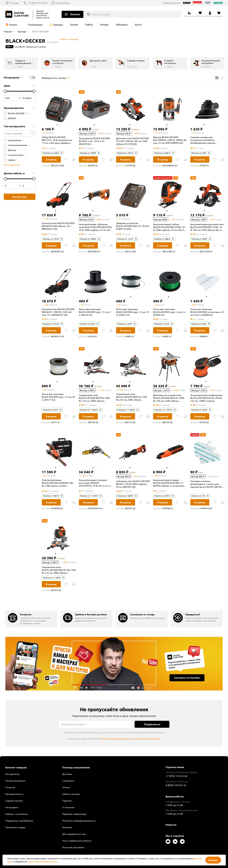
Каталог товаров (16, 767)
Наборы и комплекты (17, 814)
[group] (31, 619)
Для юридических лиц (74, 834)
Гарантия (67, 801)
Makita (89, 24)
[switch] (32, 77)
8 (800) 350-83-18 (176, 785)
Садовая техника (14, 801)
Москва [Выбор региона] (14, 3)
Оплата (66, 787)
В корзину (51, 159)
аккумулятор (16, 140)
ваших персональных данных (43, 861)
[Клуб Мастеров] (18, 14)
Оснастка (10, 787)
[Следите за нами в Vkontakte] (175, 842)
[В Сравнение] (74, 159)
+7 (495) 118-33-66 (37, 3)
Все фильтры (20, 197)
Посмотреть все (12, 165)
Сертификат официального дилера (30, 47)
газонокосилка (17, 155)
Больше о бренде (69, 39)
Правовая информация (74, 814)
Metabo (104, 24)
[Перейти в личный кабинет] (210, 14)
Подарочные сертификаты (19, 821)
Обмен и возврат (71, 794)
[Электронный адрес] (95, 724)
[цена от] (5, 91)
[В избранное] (66, 159)
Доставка (67, 774)
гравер (13, 160)
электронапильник (19, 145)
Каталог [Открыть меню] (75, 14)
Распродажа (35, 24)
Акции (13, 24)
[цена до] (34, 91)
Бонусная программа (73, 847)
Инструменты (12, 774)
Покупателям (63, 3)
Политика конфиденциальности (116, 739)
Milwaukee (122, 24)
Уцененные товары (15, 827)
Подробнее (114, 664)
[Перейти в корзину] (219, 14)
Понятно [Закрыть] (213, 860)
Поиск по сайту (101, 14)
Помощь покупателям (76, 767)
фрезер (13, 150)
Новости (171, 825)
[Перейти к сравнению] (189, 14)
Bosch (138, 24)
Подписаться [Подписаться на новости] (152, 724)
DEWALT (13, 118)
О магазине (68, 807)
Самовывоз (68, 781)
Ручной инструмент (15, 781)
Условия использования (148, 739)
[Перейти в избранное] (200, 14)
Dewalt (74, 24)
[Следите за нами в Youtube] (168, 842)
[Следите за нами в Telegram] (182, 842)
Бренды (58, 24)
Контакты (67, 827)
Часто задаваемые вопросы (77, 841)
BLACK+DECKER (18, 113)
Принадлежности (14, 794)
